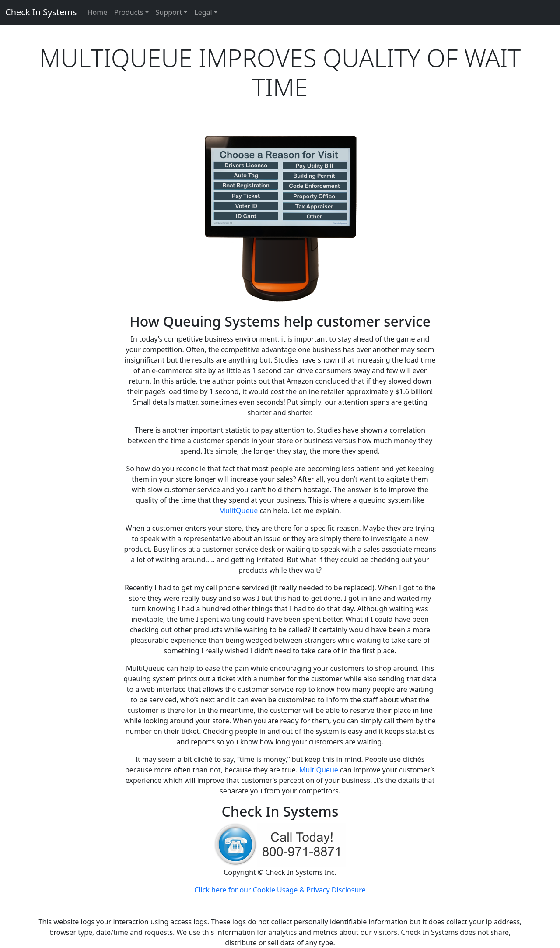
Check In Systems (41, 12)
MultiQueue (319, 770)
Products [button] (129, 12)
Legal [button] (203, 12)
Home (98, 12)
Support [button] (169, 12)
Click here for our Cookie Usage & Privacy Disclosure (280, 890)
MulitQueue (239, 511)
